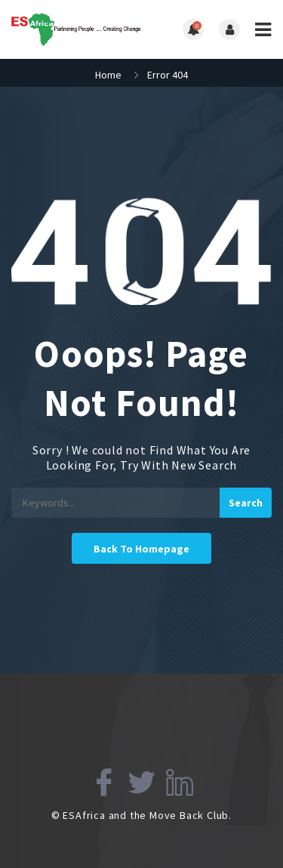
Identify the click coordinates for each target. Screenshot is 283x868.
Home (108, 75)
